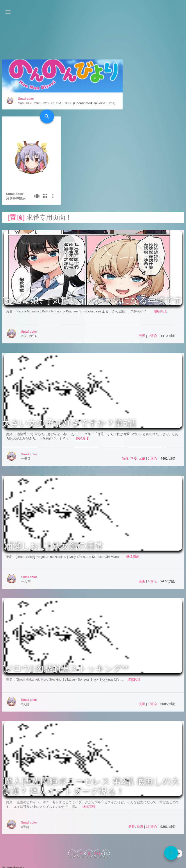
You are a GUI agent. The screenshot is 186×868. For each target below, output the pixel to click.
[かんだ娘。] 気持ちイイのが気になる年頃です (92, 243)
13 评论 (152, 770)
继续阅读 (160, 254)
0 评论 (153, 279)
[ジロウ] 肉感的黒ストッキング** (65, 611)
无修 (142, 402)
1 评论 (153, 524)
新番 (125, 402)
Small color (26, 137)
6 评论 (153, 647)
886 (97, 797)
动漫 (134, 402)
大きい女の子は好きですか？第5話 (69, 366)
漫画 (142, 279)
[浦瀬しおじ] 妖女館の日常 (53, 489)
